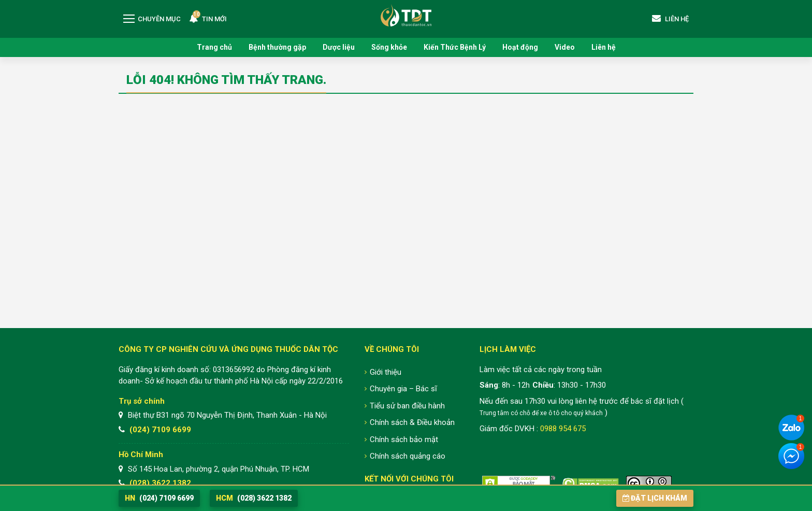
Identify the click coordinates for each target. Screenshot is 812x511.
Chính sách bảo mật (404, 439)
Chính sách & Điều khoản (412, 422)
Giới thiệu (386, 372)
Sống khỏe (389, 47)
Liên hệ (604, 47)
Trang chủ (214, 47)
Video (565, 47)
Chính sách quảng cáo (408, 456)
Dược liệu (339, 47)
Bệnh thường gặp (277, 47)
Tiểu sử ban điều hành (407, 406)
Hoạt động (520, 47)
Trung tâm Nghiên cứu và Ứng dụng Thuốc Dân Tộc (406, 15)
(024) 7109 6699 (160, 430)
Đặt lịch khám (655, 498)
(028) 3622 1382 (160, 483)
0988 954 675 (563, 429)
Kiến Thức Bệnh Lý (455, 47)
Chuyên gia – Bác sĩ (403, 389)
